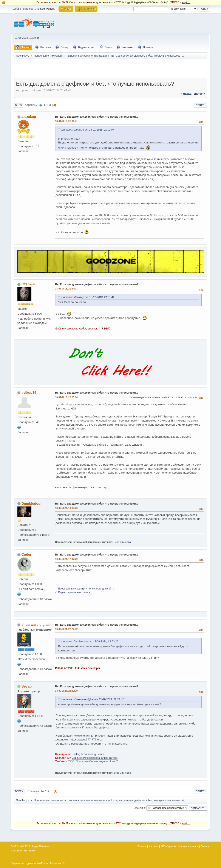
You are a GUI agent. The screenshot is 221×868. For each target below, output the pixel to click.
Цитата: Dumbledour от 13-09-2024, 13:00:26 (90, 642)
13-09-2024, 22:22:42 (66, 629)
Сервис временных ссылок (74, 592)
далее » (200, 94)
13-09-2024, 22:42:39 (66, 691)
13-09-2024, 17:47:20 (66, 559)
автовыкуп (81, 487)
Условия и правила (188, 846)
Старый (28, 284)
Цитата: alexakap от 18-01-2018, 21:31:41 (88, 297)
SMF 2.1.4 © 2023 (20, 846)
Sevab (27, 686)
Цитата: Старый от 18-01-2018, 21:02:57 (88, 130)
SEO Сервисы (168, 846)
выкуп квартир (64, 487)
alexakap (29, 117)
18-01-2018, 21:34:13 (66, 289)
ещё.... (186, 2)
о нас (92, 487)
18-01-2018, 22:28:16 (66, 397)
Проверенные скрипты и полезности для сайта (86, 589)
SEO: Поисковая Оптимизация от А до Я (93, 761)
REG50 (106, 329)
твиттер (102, 487)
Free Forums (29, 851)
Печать (201, 105)
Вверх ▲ (205, 846)
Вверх (19, 791)
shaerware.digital (36, 625)
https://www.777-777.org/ (86, 739)
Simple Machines (40, 846)
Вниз (18, 105)
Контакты (154, 846)
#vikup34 (29, 393)
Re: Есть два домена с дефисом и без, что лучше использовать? (97, 117)
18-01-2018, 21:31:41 (66, 121)
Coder (26, 555)
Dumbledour (32, 504)
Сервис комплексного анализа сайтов (94, 758)
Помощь (142, 846)
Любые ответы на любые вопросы (76, 329)
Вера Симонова (122, 542)
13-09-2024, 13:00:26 (66, 508)
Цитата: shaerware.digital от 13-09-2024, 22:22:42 (93, 699)
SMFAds (15, 851)
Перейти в (139, 808)
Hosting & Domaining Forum (88, 754)
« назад (186, 94)
